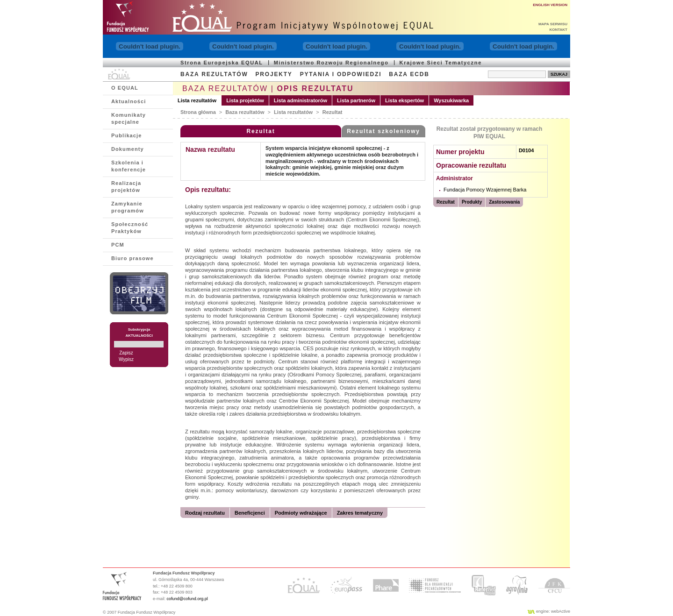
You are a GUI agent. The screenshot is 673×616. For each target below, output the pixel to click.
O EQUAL (125, 88)
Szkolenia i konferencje (129, 166)
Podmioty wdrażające (301, 513)
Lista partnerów (356, 100)
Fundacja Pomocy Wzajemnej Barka (485, 190)
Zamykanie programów (128, 207)
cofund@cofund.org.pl (187, 599)
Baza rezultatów (245, 112)
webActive (561, 611)
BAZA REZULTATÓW (214, 74)
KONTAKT (558, 30)
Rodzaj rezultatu (205, 513)
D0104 (526, 150)
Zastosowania (504, 202)
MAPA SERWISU (553, 24)
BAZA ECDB (409, 74)
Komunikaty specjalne (129, 118)
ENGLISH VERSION (550, 5)
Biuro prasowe (132, 258)
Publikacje (126, 135)
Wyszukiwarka (451, 100)
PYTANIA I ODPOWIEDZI (341, 74)
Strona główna (198, 112)
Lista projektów (245, 100)
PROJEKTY (274, 74)
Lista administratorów (301, 100)
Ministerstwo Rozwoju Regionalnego (331, 63)
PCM (118, 245)
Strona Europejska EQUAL (222, 63)
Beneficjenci (250, 513)
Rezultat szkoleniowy (383, 131)
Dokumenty (128, 149)
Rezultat (333, 112)
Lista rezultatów (197, 100)
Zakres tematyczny (360, 513)
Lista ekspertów (405, 100)
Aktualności (129, 101)
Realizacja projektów (126, 187)
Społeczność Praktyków (130, 228)
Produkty (472, 202)
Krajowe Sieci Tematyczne (441, 63)
